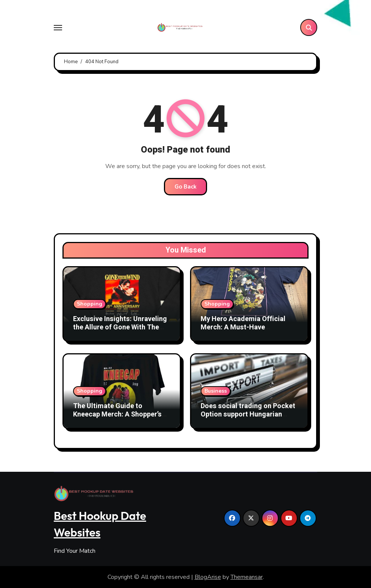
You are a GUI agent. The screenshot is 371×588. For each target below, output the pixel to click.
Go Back (185, 187)
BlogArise (208, 577)
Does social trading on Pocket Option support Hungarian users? (248, 414)
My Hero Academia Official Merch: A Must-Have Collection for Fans (243, 327)
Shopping (90, 304)
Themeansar (247, 577)
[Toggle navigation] (58, 28)
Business (216, 391)
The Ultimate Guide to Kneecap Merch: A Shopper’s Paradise (117, 414)
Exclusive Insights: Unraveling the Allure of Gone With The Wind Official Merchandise (120, 327)
